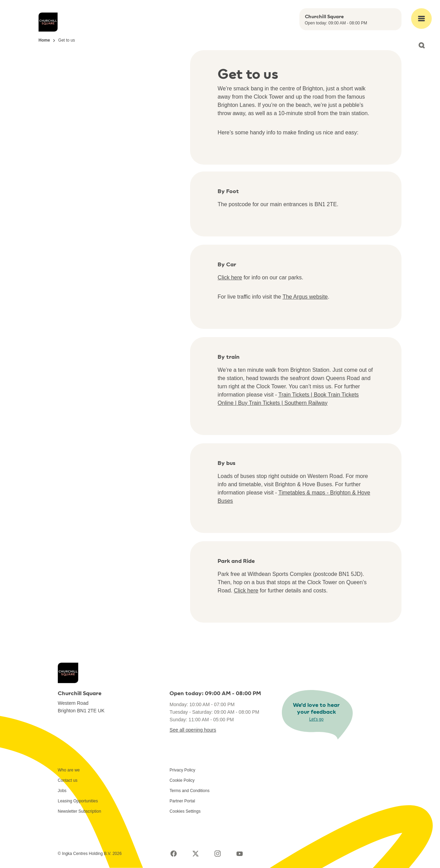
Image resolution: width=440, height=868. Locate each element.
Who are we (69, 770)
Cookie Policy (182, 780)
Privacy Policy (182, 770)
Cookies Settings (185, 811)
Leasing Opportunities (78, 801)
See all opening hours (193, 730)
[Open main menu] (421, 19)
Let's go (316, 719)
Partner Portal (182, 801)
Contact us (68, 780)
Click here (230, 277)
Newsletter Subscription (79, 811)
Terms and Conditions (189, 791)
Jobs (62, 791)
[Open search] (421, 45)
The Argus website (305, 297)
